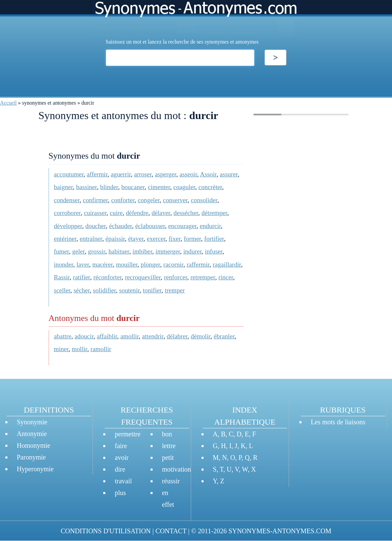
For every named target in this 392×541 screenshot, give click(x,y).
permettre (128, 434)
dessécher (186, 213)
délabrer (177, 336)
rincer (226, 277)
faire (121, 446)
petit (168, 457)
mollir (79, 349)
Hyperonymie (35, 469)
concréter (210, 187)
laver (83, 264)
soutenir (129, 290)
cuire (116, 213)
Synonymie (32, 422)
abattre (63, 336)
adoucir (84, 336)
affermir (97, 174)
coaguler (184, 187)
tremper (175, 290)
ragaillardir (227, 264)
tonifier (152, 290)
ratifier (81, 277)
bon (167, 434)
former (192, 239)
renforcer (176, 277)
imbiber (142, 251)
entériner (65, 239)
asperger (166, 174)
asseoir (188, 174)
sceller (62, 290)
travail (123, 481)
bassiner (87, 187)
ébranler (224, 336)
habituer (119, 251)
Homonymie (34, 445)
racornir (173, 264)
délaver (161, 213)
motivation (177, 469)
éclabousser (150, 226)
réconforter (107, 277)
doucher (96, 226)
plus (120, 493)
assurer (229, 174)
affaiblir (107, 336)
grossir (96, 251)
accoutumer (69, 174)
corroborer (67, 213)
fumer (62, 251)
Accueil (8, 103)
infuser (214, 251)
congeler (149, 200)
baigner (64, 187)
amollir (130, 336)
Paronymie (31, 457)
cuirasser (95, 213)
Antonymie (32, 434)
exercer (156, 239)
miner (61, 349)
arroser (143, 174)
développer (68, 226)
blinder (109, 187)
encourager (182, 226)
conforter (123, 200)
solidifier (104, 290)
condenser (67, 200)
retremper (203, 277)
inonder (64, 264)
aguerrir (121, 174)
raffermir (198, 264)
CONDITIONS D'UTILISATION (106, 531)
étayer (136, 239)
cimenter (159, 187)
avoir (122, 457)
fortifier (214, 239)
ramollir (101, 349)
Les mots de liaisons (338, 422)
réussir (171, 481)
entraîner (91, 239)
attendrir (153, 336)
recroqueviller (143, 277)
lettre (169, 446)
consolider (204, 200)
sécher (81, 290)
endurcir (210, 226)
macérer (102, 264)
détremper (214, 213)
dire (120, 469)
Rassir (62, 277)
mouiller (127, 264)
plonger (151, 264)
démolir (201, 336)
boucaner (133, 187)
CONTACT (171, 531)
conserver (175, 200)
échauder (120, 226)
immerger (168, 251)
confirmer (95, 200)
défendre (137, 213)
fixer (175, 239)
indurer (193, 251)
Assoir (208, 174)
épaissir (115, 239)
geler (78, 251)
